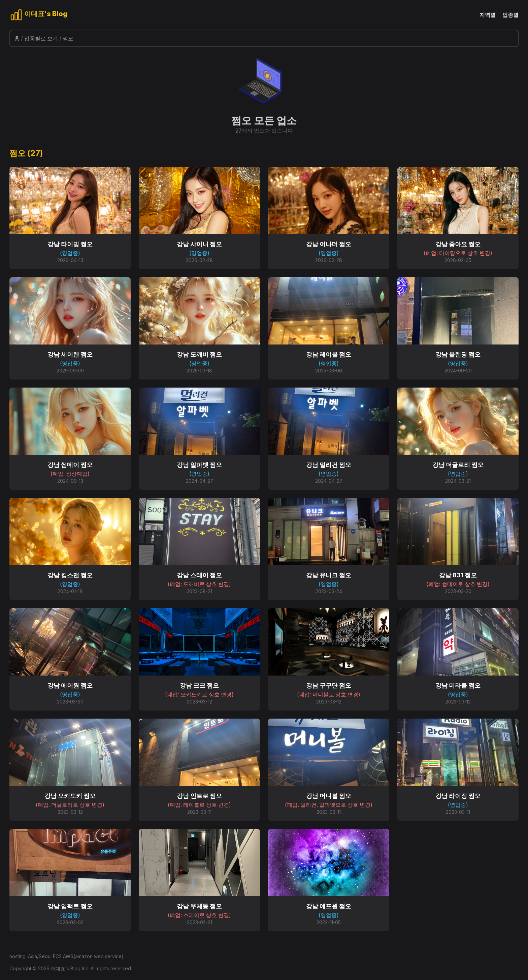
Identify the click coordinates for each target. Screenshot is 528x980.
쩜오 (68, 38)
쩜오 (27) (26, 153)
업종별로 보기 (41, 38)
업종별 (510, 15)
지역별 (488, 15)
